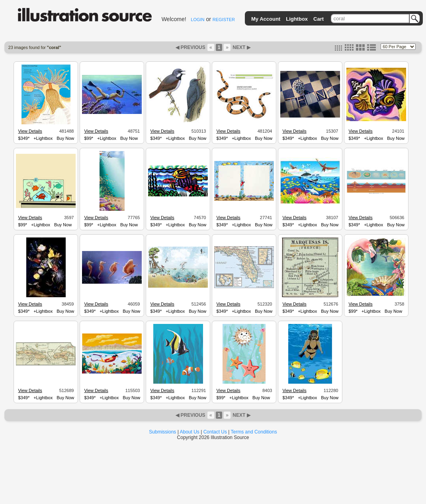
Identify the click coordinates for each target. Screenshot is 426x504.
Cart (319, 19)
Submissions (162, 432)
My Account (266, 19)
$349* (24, 138)
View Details (30, 131)
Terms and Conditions (254, 432)
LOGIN (197, 20)
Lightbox (297, 19)
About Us (190, 432)
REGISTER (224, 20)
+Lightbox (43, 138)
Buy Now (65, 138)
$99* (89, 138)
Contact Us (215, 432)
